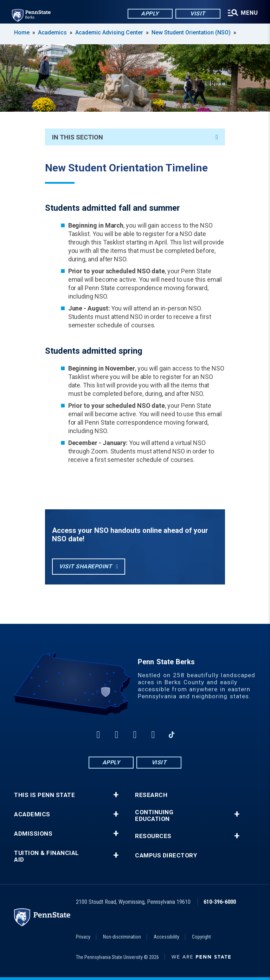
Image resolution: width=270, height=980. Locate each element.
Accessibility (166, 937)
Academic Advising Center (109, 32)
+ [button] (116, 795)
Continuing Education (154, 816)
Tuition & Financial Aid (47, 856)
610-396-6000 (220, 902)
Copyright (201, 937)
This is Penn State (44, 795)
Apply (149, 14)
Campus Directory (166, 855)
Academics (52, 32)
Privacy (83, 937)
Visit (197, 14)
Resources (153, 836)
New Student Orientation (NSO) (191, 32)
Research (151, 795)
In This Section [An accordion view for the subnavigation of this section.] (135, 137)
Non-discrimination (122, 937)
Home (22, 32)
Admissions (33, 834)
